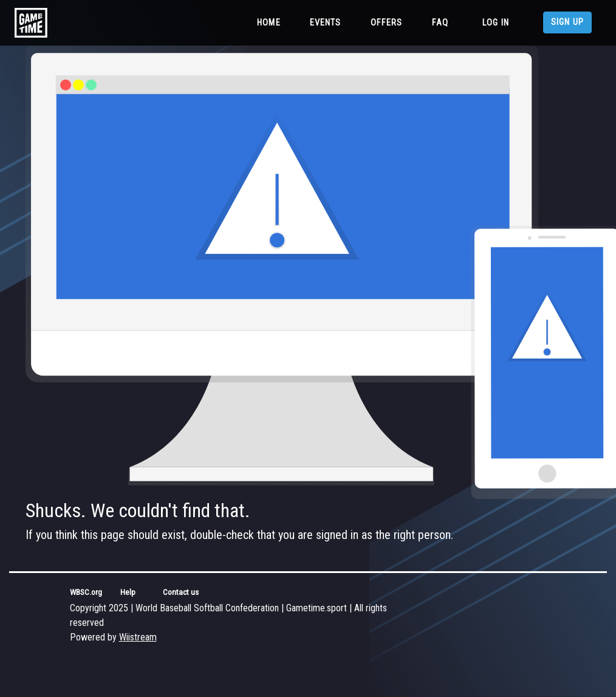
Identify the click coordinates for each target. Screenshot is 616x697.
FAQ (440, 23)
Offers (387, 23)
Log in (496, 23)
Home (271, 22)
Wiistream (138, 637)
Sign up (567, 22)
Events (326, 23)
